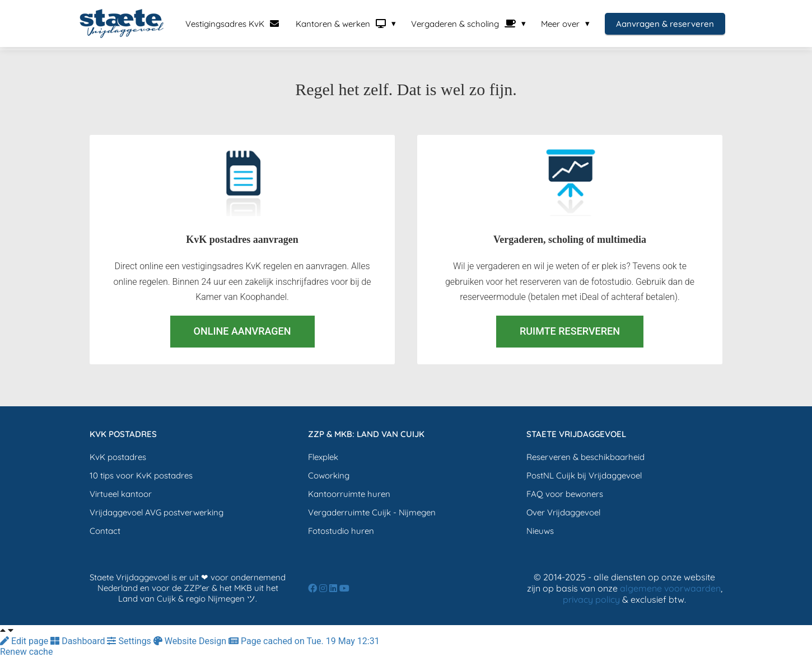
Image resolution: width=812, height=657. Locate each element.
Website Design (191, 641)
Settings (130, 641)
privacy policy (591, 599)
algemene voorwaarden (670, 588)
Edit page (25, 641)
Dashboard (79, 641)
